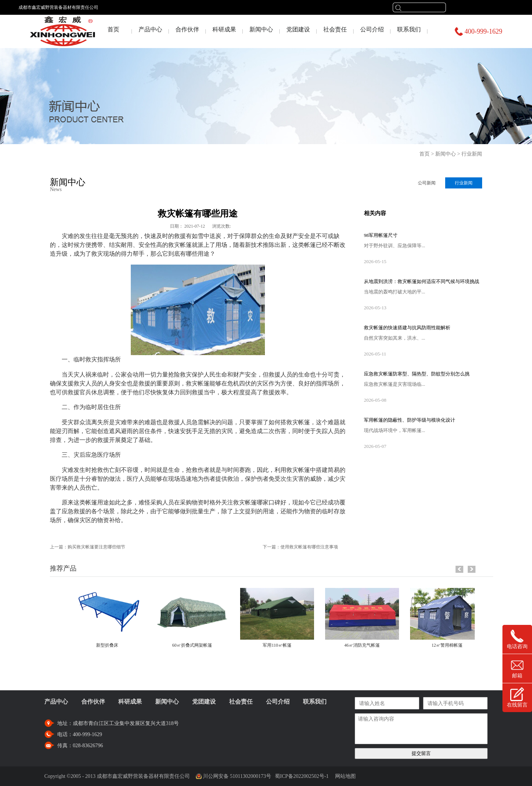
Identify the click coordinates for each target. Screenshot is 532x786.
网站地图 (344, 776)
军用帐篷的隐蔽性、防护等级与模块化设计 (410, 420)
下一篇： (300, 547)
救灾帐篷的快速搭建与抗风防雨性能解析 (407, 328)
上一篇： (88, 547)
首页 (113, 29)
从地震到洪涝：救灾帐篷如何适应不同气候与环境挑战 (422, 281)
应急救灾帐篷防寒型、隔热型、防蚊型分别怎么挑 (417, 374)
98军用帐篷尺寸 (381, 235)
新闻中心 (446, 154)
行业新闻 (472, 154)
